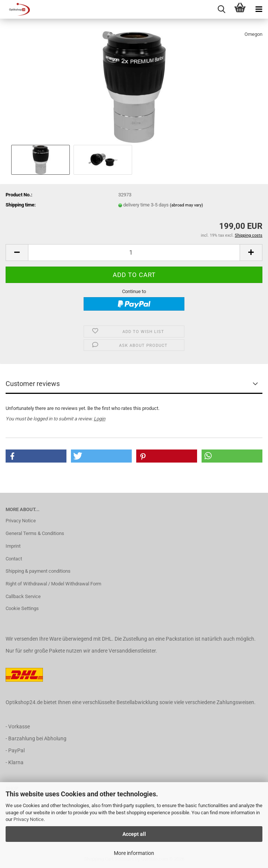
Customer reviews (33, 384)
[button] (17, 253)
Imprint (13, 546)
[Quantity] (134, 253)
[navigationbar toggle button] (259, 9)
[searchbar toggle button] (221, 9)
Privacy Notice (29, 819)
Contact (14, 559)
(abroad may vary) (186, 205)
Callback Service (23, 596)
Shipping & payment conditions (38, 571)
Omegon (253, 34)
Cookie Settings (22, 608)
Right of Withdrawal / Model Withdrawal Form (53, 584)
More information (134, 853)
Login (99, 419)
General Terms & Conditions (35, 533)
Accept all (134, 834)
